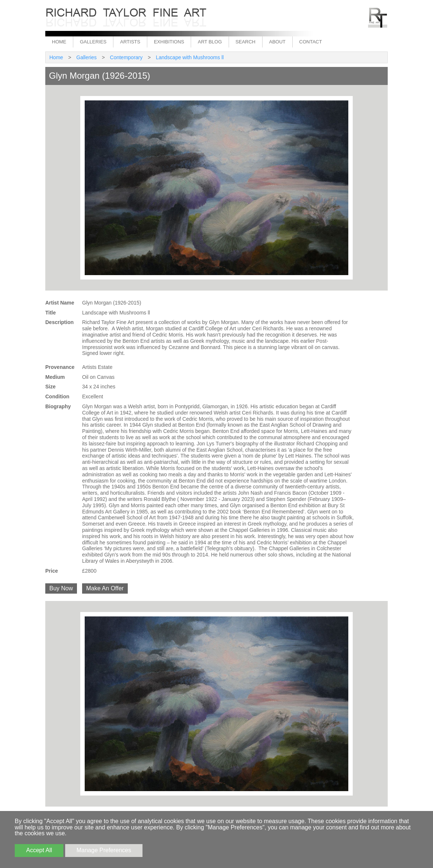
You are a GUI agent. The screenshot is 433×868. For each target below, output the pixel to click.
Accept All (39, 850)
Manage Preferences (104, 850)
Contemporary (126, 57)
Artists (130, 42)
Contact (311, 42)
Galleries (93, 42)
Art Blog (210, 42)
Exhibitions (169, 42)
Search (246, 42)
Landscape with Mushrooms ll (190, 57)
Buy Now (61, 588)
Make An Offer (105, 588)
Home (59, 42)
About (277, 42)
